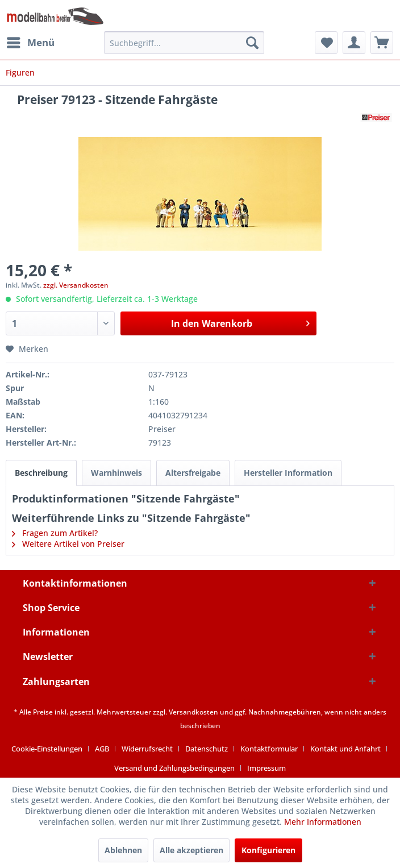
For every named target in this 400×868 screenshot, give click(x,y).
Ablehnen (123, 850)
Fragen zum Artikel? (55, 533)
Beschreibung (41, 473)
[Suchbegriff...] (184, 43)
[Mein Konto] (354, 43)
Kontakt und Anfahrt (345, 749)
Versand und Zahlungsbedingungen (174, 768)
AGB (102, 749)
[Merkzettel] (326, 43)
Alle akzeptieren (191, 850)
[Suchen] (252, 43)
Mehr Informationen (323, 822)
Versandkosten (193, 712)
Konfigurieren (268, 850)
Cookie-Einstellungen (47, 749)
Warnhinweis (116, 473)
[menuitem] (30, 43)
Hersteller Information (288, 473)
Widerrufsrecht (147, 749)
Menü (31, 41)
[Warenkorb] (382, 43)
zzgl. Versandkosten (76, 285)
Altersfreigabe (193, 473)
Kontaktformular (269, 749)
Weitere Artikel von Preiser (68, 544)
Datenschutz (207, 749)
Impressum (266, 768)
